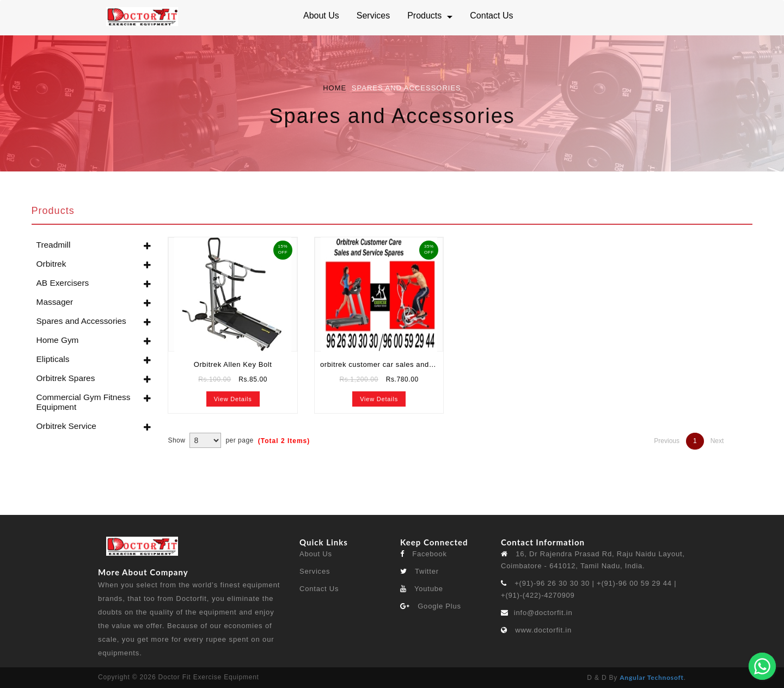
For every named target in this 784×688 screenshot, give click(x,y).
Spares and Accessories (81, 321)
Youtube (422, 589)
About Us (316, 554)
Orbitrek (51, 264)
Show (176, 440)
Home (335, 88)
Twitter (419, 571)
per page (239, 440)
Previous (667, 441)
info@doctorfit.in (543, 613)
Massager (55, 302)
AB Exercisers (63, 283)
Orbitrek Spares (66, 378)
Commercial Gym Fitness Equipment (84, 402)
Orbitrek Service (66, 426)
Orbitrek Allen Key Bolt (233, 364)
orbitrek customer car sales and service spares (382, 364)
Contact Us (319, 589)
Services (315, 571)
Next (717, 441)
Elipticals (53, 359)
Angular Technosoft (652, 677)
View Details (233, 399)
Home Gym (58, 340)
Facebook (424, 554)
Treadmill (54, 245)
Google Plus (431, 606)
